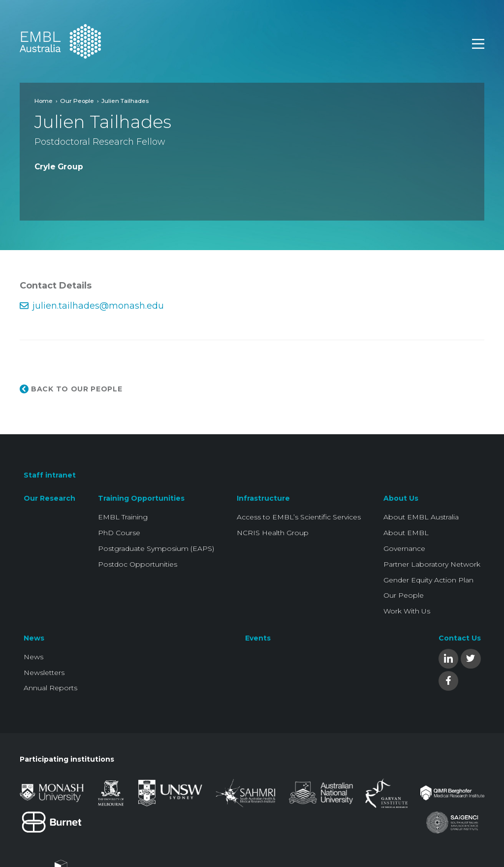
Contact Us (460, 638)
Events (258, 638)
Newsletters (44, 673)
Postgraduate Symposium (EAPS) (156, 548)
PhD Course (119, 533)
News (34, 638)
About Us (401, 498)
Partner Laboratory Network (432, 564)
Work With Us (407, 611)
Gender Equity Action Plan (428, 580)
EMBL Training (123, 517)
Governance (404, 548)
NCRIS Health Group (273, 533)
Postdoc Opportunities (138, 564)
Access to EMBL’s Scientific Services (299, 517)
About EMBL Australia (421, 517)
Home (44, 101)
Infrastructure (263, 498)
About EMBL (406, 533)
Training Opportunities (141, 498)
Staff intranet (50, 475)
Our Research (49, 498)
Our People (77, 101)
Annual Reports (50, 688)
